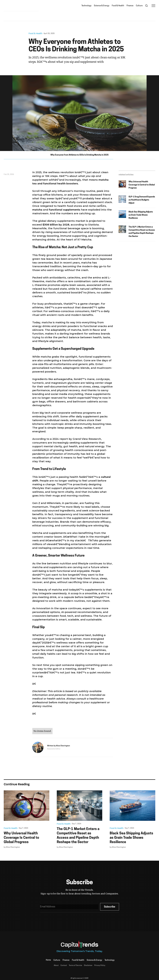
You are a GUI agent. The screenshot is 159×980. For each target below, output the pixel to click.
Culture (139, 6)
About (56, 965)
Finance (130, 6)
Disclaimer (88, 965)
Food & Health (118, 6)
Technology (86, 6)
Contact (64, 965)
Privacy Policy (100, 965)
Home (48, 960)
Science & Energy (102, 6)
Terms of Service (75, 965)
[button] (153, 6)
